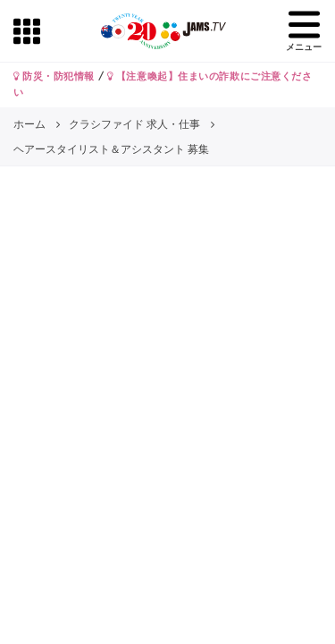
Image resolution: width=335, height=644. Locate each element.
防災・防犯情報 (54, 76)
